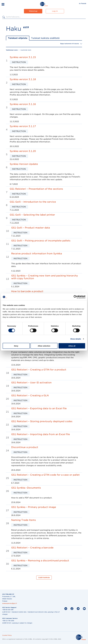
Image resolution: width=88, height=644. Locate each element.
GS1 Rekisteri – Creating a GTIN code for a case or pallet (45, 475)
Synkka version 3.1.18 (23, 79)
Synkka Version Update (24, 164)
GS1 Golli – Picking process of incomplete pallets (41, 241)
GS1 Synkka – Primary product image (34, 507)
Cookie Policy (7, 635)
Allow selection (44, 346)
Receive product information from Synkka (37, 254)
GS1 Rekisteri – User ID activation (31, 383)
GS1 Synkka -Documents (26, 488)
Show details (76, 339)
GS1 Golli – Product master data (31, 228)
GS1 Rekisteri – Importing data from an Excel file (41, 434)
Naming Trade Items (24, 520)
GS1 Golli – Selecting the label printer (32, 215)
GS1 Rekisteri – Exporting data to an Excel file (39, 408)
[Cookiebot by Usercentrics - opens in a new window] (75, 297)
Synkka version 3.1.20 (23, 151)
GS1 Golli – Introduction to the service (33, 202)
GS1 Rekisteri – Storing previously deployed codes (42, 421)
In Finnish (83, 3)
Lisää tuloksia (44, 577)
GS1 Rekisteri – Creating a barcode (32, 548)
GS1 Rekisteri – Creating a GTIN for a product (39, 370)
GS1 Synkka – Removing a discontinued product (40, 561)
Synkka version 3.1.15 (23, 57)
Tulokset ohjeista (18, 38)
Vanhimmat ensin (12, 50)
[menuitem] (83, 3)
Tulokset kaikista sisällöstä (45, 38)
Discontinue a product (25, 447)
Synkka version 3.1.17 (23, 126)
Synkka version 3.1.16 (23, 104)
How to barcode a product (27, 291)
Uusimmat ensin (26, 50)
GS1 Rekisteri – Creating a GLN (30, 395)
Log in (55, 11)
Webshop (33, 11)
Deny (16, 346)
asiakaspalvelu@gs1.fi (10, 603)
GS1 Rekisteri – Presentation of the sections (36, 189)
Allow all (72, 346)
